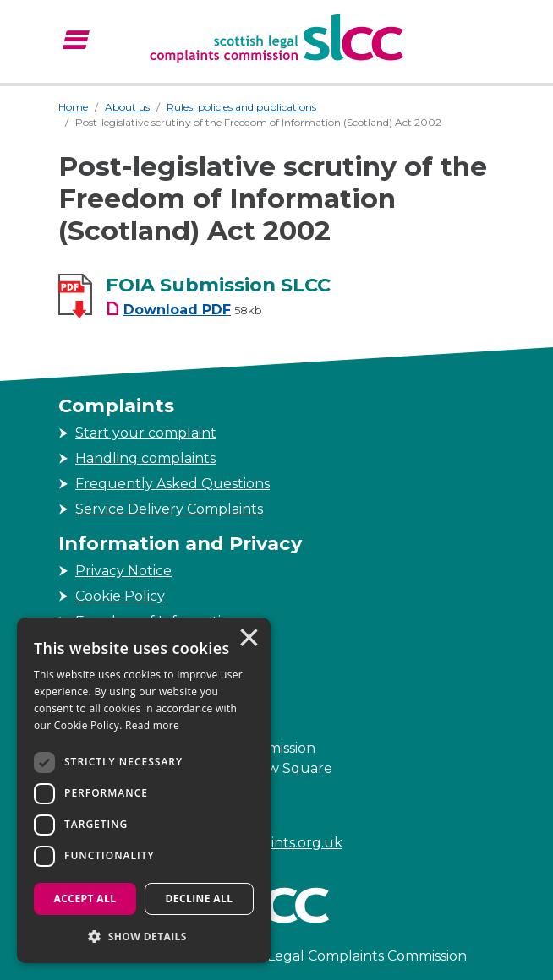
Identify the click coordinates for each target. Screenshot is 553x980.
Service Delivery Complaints (169, 509)
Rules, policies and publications (241, 107)
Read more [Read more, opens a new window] (152, 725)
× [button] (248, 640)
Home (73, 107)
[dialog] (144, 790)
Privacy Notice (123, 571)
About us (127, 107)
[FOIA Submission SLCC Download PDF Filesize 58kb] (184, 310)
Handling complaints (145, 458)
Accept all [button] (85, 898)
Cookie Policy (120, 596)
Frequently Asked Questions (172, 484)
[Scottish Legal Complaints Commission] (276, 38)
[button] (144, 936)
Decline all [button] (200, 898)
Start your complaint (146, 433)
